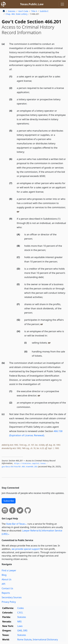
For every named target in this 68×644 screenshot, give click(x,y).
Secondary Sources (12, 597)
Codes (20, 608)
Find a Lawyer (9, 570)
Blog (4, 575)
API (3, 584)
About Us (7, 579)
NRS (19, 622)
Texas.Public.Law (32, 4)
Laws (20, 626)
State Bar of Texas (16, 524)
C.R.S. (20, 613)
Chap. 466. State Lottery (17, 14)
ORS (25, 631)
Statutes (12, 11)
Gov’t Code (23, 11)
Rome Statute (24, 640)
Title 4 (34, 11)
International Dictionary (45, 640)
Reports (6, 593)
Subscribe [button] (9, 501)
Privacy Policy (9, 602)
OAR (19, 631)
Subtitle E (44, 11)
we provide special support (26, 549)
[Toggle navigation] (62, 4)
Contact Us (7, 588)
